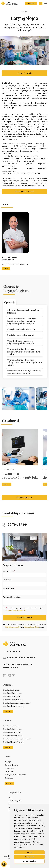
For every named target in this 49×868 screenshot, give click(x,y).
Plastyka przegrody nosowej (23, 333)
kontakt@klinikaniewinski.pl (19, 658)
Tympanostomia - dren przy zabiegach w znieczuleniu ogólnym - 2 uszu (25, 342)
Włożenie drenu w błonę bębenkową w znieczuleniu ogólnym (24, 345)
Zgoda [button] (29, 852)
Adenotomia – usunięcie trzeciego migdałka (24, 324)
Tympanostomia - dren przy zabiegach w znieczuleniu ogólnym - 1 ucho (25, 338)
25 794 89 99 (14, 530)
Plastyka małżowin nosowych (23, 331)
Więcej (36, 484)
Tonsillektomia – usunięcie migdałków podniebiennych (23, 335)
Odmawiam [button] (29, 857)
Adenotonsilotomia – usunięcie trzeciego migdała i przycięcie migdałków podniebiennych (24, 328)
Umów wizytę (31, 3)
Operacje (19, 321)
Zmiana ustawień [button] (29, 861)
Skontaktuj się (25, 73)
